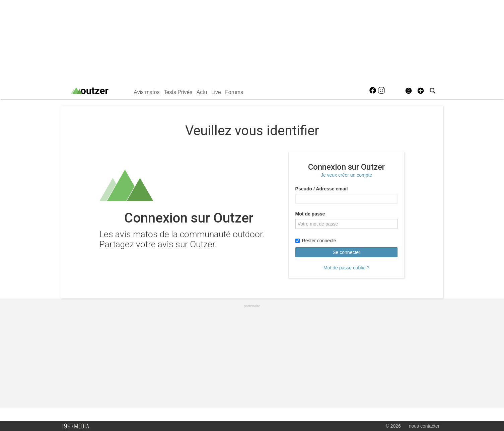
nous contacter (424, 426)
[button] (421, 91)
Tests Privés (178, 92)
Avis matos (147, 92)
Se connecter (346, 252)
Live (216, 92)
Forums (234, 92)
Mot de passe (310, 214)
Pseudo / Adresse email (322, 189)
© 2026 (393, 426)
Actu (202, 92)
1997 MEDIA (78, 426)
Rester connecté (316, 241)
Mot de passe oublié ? (346, 268)
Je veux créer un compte (346, 175)
